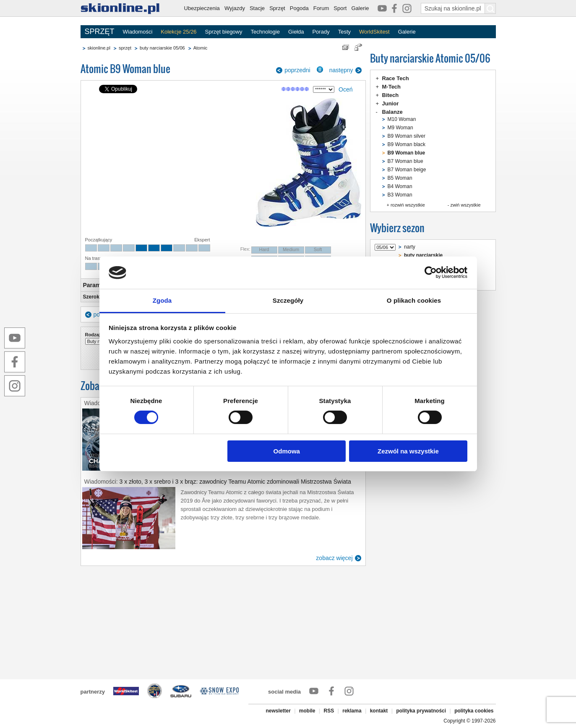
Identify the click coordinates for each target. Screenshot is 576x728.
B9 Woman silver (407, 136)
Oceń (345, 89)
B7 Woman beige (407, 170)
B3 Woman (400, 195)
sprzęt (125, 48)
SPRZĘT (100, 31)
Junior (391, 103)
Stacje (257, 8)
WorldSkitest (374, 32)
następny (341, 70)
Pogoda (299, 8)
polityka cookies (474, 711)
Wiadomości (138, 32)
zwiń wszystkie (465, 205)
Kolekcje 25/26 (179, 32)
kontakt (379, 711)
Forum (321, 8)
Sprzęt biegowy (224, 32)
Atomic (201, 48)
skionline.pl (99, 48)
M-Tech (392, 87)
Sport (340, 8)
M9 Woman (400, 128)
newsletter (278, 711)
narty (410, 247)
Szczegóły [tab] (288, 300)
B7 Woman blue (405, 161)
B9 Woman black (407, 144)
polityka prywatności (421, 711)
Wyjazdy (235, 8)
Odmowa (287, 451)
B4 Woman (400, 186)
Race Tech (396, 78)
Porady (321, 32)
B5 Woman (400, 178)
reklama (352, 711)
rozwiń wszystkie (408, 205)
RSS (329, 711)
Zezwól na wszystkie (408, 451)
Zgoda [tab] (162, 300)
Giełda (296, 32)
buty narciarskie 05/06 (162, 48)
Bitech (391, 95)
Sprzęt (277, 8)
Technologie (265, 32)
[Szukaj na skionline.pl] (490, 8)
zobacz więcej (334, 558)
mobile (307, 711)
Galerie (360, 8)
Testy (344, 32)
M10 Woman (402, 119)
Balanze (392, 112)
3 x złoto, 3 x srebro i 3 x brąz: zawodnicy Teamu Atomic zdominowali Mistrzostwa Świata (235, 482)
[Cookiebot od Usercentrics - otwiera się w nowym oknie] (431, 272)
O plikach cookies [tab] (414, 300)
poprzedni (297, 70)
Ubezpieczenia (202, 8)
